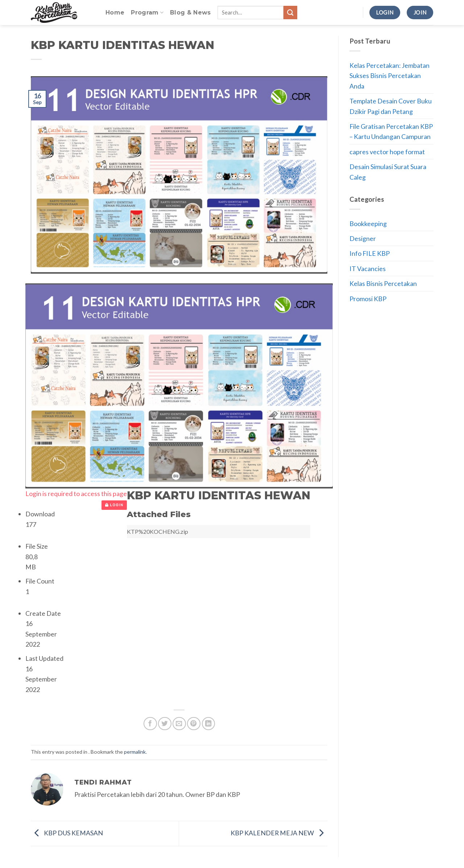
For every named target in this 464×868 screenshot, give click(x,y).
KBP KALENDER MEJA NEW (279, 833)
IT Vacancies (368, 269)
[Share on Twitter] (165, 724)
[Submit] (290, 13)
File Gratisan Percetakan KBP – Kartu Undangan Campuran (391, 131)
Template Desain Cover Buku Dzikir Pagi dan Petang (391, 106)
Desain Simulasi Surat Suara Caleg (388, 172)
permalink (135, 752)
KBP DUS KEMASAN (67, 833)
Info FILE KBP (370, 253)
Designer (363, 238)
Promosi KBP (368, 299)
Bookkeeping (368, 224)
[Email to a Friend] (179, 724)
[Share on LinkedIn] (209, 724)
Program (147, 13)
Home (115, 13)
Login (114, 505)
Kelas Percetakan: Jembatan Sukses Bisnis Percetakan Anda (390, 76)
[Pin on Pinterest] (194, 724)
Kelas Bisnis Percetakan (383, 283)
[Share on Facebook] (150, 724)
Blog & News (190, 13)
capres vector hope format (387, 152)
